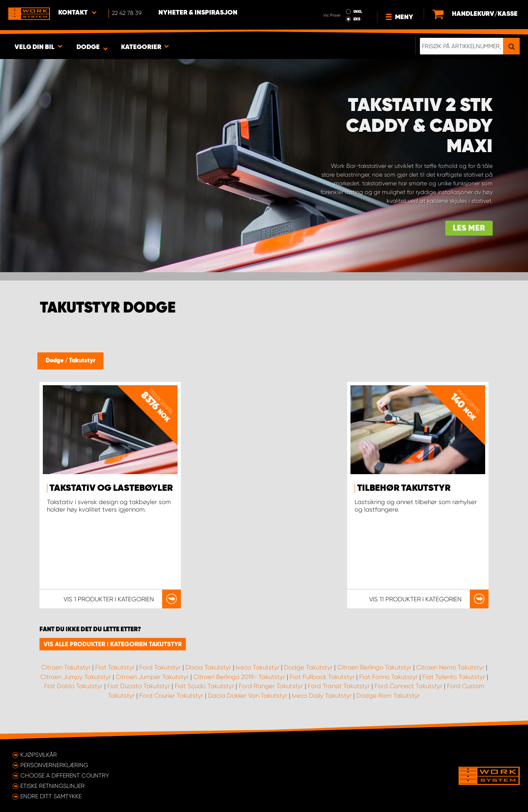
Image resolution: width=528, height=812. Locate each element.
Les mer (469, 228)
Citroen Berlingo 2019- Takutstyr (239, 677)
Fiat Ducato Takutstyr (139, 686)
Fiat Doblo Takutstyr (73, 686)
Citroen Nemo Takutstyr (450, 667)
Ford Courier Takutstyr (171, 696)
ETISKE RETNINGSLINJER (53, 786)
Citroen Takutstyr (66, 667)
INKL (358, 12)
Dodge (55, 361)
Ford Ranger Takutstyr (271, 686)
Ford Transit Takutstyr (339, 686)
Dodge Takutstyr (308, 667)
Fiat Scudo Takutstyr (204, 686)
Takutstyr (82, 361)
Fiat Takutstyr (115, 667)
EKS (357, 19)
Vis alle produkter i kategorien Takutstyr (113, 644)
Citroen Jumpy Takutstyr (76, 677)
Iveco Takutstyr (258, 667)
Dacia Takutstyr (208, 667)
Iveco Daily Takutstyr (322, 696)
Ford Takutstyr (160, 667)
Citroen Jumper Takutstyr (152, 677)
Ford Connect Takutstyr (408, 686)
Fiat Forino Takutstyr (389, 677)
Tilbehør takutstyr (404, 488)
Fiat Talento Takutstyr (454, 677)
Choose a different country (65, 775)
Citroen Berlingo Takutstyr (374, 667)
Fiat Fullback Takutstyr (322, 677)
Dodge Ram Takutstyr (388, 696)
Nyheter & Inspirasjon (198, 13)
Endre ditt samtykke (51, 796)
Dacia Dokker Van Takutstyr (248, 696)
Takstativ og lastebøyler (111, 488)
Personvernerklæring (54, 765)
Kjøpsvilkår (39, 755)
